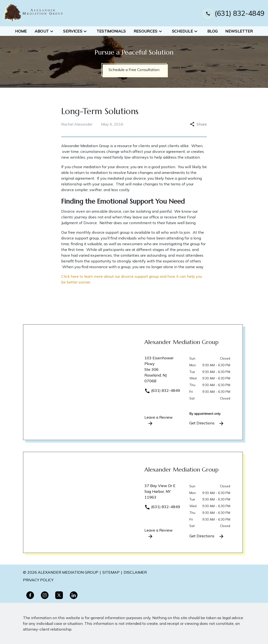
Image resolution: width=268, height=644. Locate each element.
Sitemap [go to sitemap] (111, 572)
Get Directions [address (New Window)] (207, 423)
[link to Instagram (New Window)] (45, 595)
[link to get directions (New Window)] (163, 371)
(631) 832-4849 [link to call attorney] (162, 390)
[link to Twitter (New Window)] (59, 595)
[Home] (21, 31)
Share (198, 124)
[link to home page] (33, 13)
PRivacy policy (38, 580)
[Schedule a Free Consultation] (134, 69)
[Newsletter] (239, 31)
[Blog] (212, 31)
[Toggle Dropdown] (53, 31)
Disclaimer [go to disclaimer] (135, 572)
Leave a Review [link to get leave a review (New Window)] (159, 421)
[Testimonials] (111, 31)
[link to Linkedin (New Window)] (74, 595)
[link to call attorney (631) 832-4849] (234, 13)
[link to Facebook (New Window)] (30, 595)
